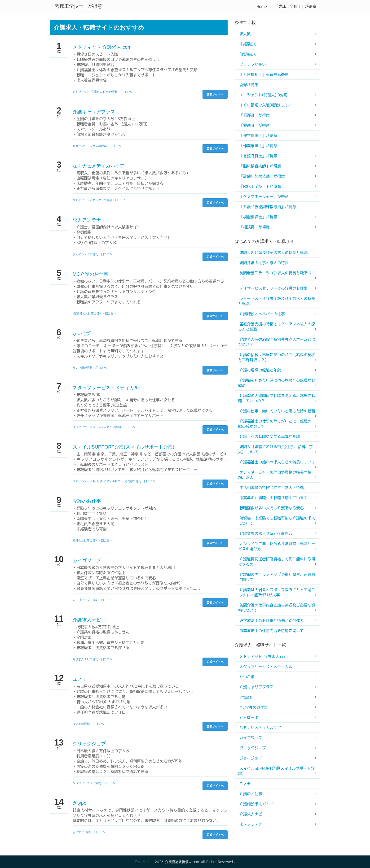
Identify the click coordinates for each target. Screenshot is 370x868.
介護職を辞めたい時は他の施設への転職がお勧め (277, 383)
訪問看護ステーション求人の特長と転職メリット (277, 275)
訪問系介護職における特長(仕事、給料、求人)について (275, 449)
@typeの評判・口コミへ (89, 832)
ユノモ (80, 679)
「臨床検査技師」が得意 (260, 166)
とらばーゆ (249, 717)
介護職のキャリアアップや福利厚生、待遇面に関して (277, 577)
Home (262, 6)
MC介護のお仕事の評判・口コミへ (95, 314)
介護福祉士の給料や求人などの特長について (277, 462)
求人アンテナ (87, 220)
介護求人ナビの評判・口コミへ (92, 659)
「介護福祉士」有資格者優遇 (264, 74)
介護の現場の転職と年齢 (260, 370)
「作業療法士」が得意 (258, 146)
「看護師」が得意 (255, 115)
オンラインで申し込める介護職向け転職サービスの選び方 (277, 546)
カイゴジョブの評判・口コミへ (92, 600)
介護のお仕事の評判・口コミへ (92, 541)
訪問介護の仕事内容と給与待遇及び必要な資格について (277, 608)
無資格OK (248, 54)
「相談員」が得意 (255, 227)
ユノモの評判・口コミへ (88, 724)
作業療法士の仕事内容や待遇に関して (272, 631)
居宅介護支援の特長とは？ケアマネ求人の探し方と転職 (277, 327)
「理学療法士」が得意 (258, 135)
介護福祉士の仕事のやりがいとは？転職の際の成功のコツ (275, 424)
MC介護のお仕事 (90, 274)
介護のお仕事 (87, 501)
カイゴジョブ (87, 560)
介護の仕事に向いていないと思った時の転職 (277, 411)
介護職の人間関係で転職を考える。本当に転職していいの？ (277, 398)
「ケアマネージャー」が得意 (264, 196)
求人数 (245, 34)
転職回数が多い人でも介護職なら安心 (272, 508)
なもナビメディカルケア (99, 166)
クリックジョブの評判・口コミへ (94, 783)
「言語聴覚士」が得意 (258, 156)
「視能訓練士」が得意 (258, 217)
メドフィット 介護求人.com (102, 47)
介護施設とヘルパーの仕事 (262, 314)
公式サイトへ (215, 94)
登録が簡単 (249, 85)
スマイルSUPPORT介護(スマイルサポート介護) (123, 447)
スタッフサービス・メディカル (106, 388)
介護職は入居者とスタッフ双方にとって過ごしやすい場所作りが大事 (277, 592)
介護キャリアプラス (94, 112)
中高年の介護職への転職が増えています (273, 498)
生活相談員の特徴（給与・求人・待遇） (273, 488)
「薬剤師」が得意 (255, 125)
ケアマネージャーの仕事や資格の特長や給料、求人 (275, 475)
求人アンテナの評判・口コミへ (92, 254)
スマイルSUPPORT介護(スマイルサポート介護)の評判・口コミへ (114, 481)
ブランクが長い (253, 64)
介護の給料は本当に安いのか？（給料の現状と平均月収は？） (277, 357)
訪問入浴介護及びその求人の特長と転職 (273, 253)
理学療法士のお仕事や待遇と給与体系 (272, 620)
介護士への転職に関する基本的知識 (270, 436)
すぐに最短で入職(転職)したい (265, 105)
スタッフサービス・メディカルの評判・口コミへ (104, 427)
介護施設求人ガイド (256, 804)
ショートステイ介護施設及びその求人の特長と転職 (277, 301)
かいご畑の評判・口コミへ (90, 368)
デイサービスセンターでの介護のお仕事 (273, 288)
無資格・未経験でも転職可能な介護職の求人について (277, 521)
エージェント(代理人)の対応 (264, 95)
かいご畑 (82, 333)
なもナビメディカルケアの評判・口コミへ (100, 200)
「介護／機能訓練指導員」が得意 (268, 207)
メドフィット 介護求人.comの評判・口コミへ (102, 92)
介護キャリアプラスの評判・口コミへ (97, 146)
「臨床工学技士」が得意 (260, 186)
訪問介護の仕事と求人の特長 (264, 263)
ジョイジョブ (251, 758)
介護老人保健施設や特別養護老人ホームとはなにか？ (277, 342)
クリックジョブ (89, 744)
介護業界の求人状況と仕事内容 (266, 533)
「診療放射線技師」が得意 (262, 176)
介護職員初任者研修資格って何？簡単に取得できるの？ (277, 562)
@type (79, 803)
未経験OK (248, 44)
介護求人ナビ (87, 620)
